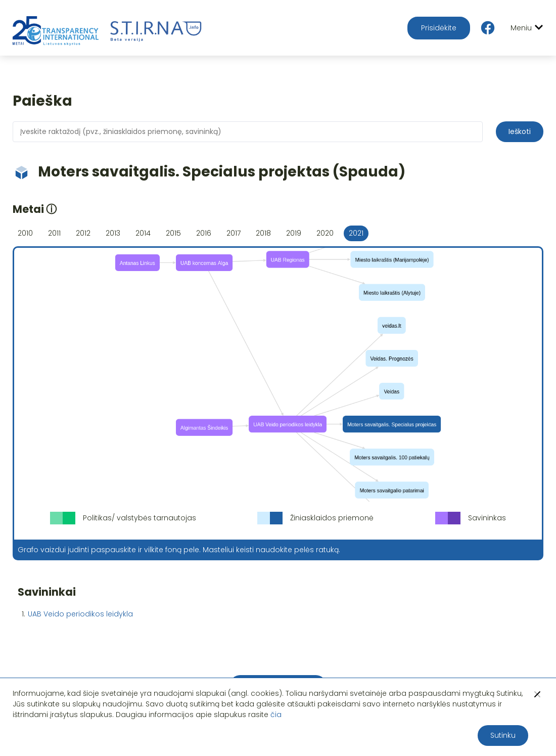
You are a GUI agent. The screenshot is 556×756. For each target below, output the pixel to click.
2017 (234, 233)
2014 (143, 233)
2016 (204, 233)
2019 (294, 233)
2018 (263, 233)
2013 (113, 233)
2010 (25, 233)
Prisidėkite (439, 28)
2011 (54, 233)
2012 (83, 233)
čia (276, 715)
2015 (173, 233)
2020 (325, 233)
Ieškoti (520, 131)
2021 (356, 233)
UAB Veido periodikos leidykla (80, 614)
